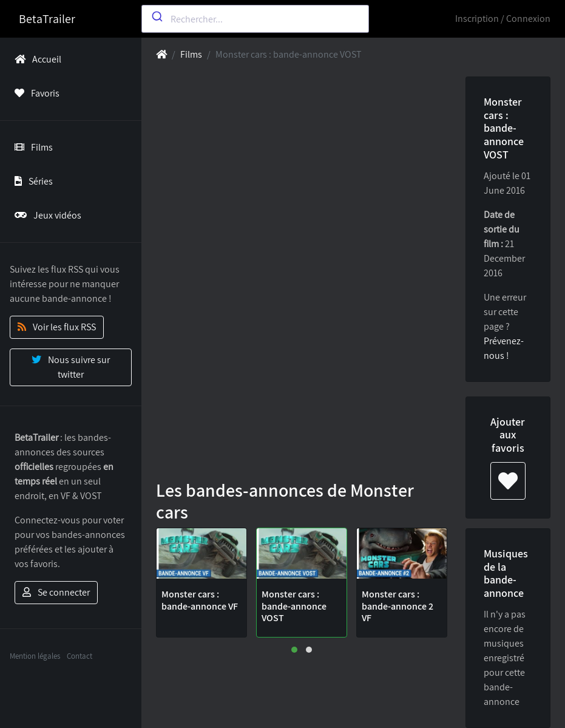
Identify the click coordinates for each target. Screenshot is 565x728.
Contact (80, 656)
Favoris (35, 93)
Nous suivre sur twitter (71, 367)
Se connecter (56, 592)
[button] (294, 650)
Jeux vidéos (46, 215)
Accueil (36, 59)
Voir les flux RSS (57, 327)
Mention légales (35, 656)
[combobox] (255, 19)
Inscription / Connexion (503, 19)
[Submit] (156, 16)
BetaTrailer (47, 19)
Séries (31, 181)
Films (31, 147)
